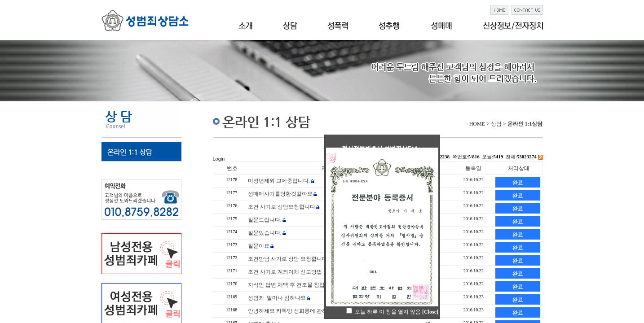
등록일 (473, 168)
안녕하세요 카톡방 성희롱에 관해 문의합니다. (302, 311)
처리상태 (519, 168)
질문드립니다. (265, 220)
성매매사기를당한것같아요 (280, 194)
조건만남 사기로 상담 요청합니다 (288, 259)
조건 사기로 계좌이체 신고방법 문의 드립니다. (303, 272)
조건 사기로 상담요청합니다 (282, 207)
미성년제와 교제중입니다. (279, 181)
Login (219, 159)
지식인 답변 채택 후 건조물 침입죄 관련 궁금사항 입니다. (316, 285)
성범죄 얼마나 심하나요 (277, 298)
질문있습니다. (265, 233)
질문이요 (259, 246)
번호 (232, 168)
